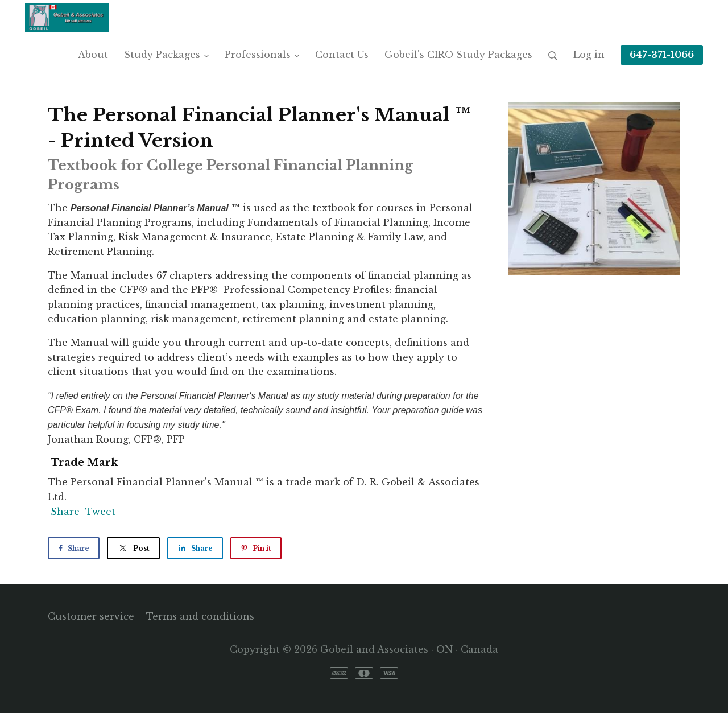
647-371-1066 (662, 55)
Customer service (91, 616)
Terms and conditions (200, 616)
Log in (589, 55)
